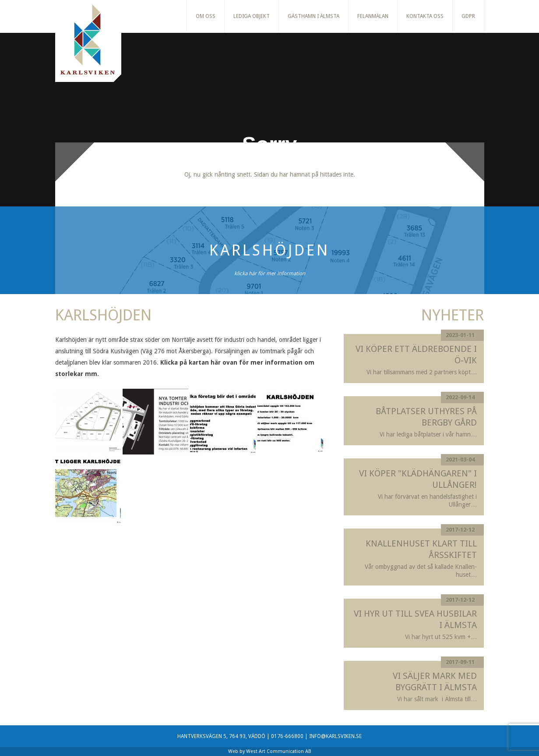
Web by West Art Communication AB (270, 751)
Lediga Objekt (252, 16)
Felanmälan (373, 16)
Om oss (206, 16)
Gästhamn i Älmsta (314, 16)
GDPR (468, 16)
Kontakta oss (425, 16)
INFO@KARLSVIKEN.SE (335, 736)
